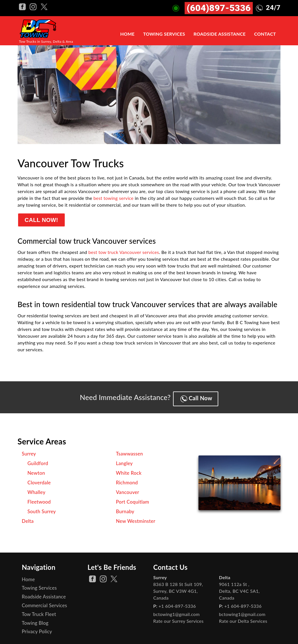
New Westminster (136, 519)
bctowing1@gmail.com (176, 612)
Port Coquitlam (132, 499)
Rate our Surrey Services (178, 619)
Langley (124, 461)
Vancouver (128, 490)
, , (178, 589)
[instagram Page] (103, 577)
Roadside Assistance (220, 34)
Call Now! (42, 220)
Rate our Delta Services (243, 619)
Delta (28, 519)
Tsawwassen (129, 451)
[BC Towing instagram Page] (34, 6)
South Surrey (42, 509)
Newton (36, 471)
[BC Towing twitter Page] (44, 6)
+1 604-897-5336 (177, 604)
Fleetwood (39, 499)
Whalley (36, 490)
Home (127, 34)
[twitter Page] (114, 577)
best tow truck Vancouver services (124, 253)
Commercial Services (44, 603)
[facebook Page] (92, 577)
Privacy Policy (37, 629)
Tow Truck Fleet (39, 612)
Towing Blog (35, 621)
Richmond (127, 480)
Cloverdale (39, 480)
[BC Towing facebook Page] (23, 6)
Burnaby (125, 509)
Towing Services (164, 34)
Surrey (29, 451)
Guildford (38, 461)
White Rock (129, 471)
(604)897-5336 (219, 8)
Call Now (198, 396)
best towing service (114, 198)
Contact (265, 34)
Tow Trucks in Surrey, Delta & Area (46, 41)
